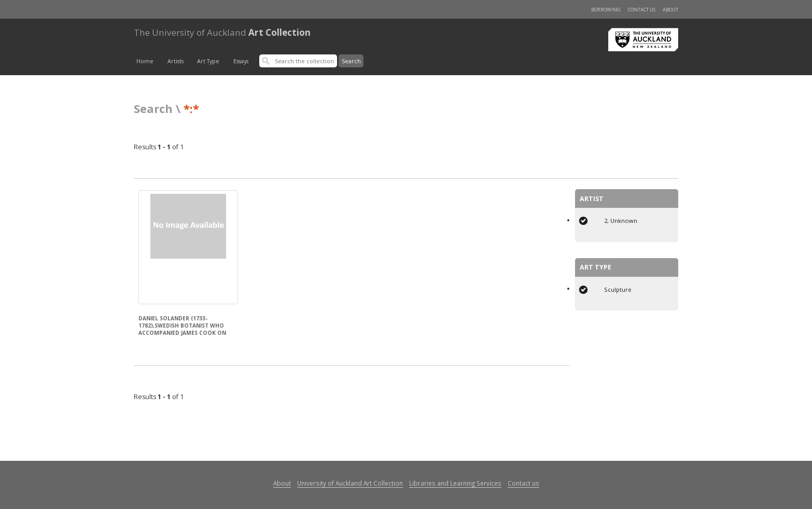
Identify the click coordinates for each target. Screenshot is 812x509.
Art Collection (222, 32)
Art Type (208, 61)
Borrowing (606, 10)
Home (145, 61)
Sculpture (618, 289)
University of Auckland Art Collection (350, 483)
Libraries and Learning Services (455, 483)
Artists (176, 61)
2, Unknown (621, 221)
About (670, 10)
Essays (241, 61)
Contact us (642, 10)
